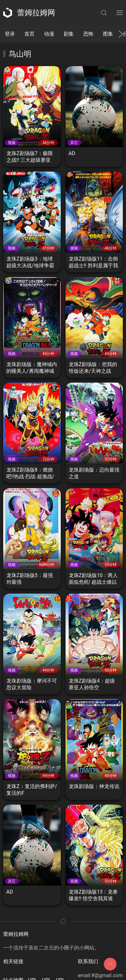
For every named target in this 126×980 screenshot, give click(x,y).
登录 (10, 34)
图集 (108, 34)
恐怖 (88, 34)
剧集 (69, 34)
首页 (29, 34)
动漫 (49, 34)
